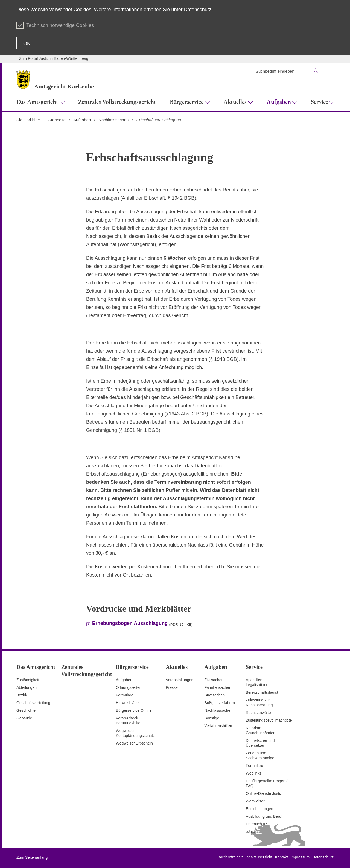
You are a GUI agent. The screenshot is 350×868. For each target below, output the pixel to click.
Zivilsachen (214, 680)
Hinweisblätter (128, 703)
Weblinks (254, 773)
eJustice (253, 832)
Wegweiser (255, 801)
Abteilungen (27, 687)
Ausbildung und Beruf (264, 816)
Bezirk (22, 695)
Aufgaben (124, 680)
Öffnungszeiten (129, 687)
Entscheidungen (259, 809)
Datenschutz (198, 10)
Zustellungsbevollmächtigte (269, 720)
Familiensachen (218, 687)
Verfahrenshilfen (218, 726)
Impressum (300, 857)
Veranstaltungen (180, 680)
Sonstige (212, 718)
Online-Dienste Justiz (264, 793)
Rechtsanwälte (258, 713)
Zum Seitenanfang (32, 857)
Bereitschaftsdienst (262, 692)
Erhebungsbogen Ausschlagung (130, 623)
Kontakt (281, 857)
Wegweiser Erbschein (134, 743)
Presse (172, 687)
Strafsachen (215, 695)
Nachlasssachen (218, 710)
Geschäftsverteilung (33, 703)
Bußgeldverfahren (219, 703)
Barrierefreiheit (230, 857)
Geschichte (26, 710)
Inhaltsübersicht (259, 857)
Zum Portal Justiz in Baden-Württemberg (54, 58)
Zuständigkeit (28, 680)
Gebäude (24, 718)
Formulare (125, 695)
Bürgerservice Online (134, 710)
